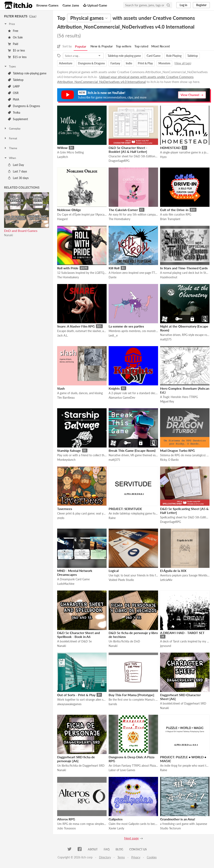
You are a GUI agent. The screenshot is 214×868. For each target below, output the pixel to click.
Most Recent (161, 46)
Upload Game (95, 5)
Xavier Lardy (116, 828)
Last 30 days (18, 178)
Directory (105, 857)
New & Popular (102, 46)
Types (10, 66)
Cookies (152, 857)
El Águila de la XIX (173, 571)
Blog (119, 849)
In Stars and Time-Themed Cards (184, 268)
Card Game (154, 56)
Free (13, 31)
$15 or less (17, 57)
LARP (14, 86)
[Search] (168, 5)
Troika (14, 112)
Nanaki (8, 235)
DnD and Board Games (21, 231)
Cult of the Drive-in (174, 210)
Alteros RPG (66, 819)
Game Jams (71, 5)
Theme (11, 148)
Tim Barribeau (66, 398)
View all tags (183, 63)
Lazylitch (63, 157)
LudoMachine (66, 584)
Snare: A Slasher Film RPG (76, 326)
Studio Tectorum (171, 828)
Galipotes (116, 819)
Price (9, 24)
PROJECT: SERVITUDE (125, 509)
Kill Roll (114, 268)
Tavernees (65, 509)
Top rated (141, 46)
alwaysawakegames (69, 704)
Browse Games (47, 5)
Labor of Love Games (122, 770)
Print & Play (145, 63)
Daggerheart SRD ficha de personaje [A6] (76, 759)
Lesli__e (113, 335)
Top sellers (124, 46)
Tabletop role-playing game (27, 73)
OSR (13, 93)
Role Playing (174, 56)
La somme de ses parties (126, 326)
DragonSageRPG (119, 161)
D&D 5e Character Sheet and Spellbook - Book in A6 (79, 635)
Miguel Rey (167, 401)
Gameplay (12, 129)
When (10, 158)
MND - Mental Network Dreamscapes (75, 573)
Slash (61, 388)
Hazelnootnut (169, 277)
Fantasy (115, 63)
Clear (33, 16)
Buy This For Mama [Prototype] (131, 695)
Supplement (18, 119)
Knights (114, 388)
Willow (62, 148)
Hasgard (62, 219)
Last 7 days (17, 171)
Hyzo (163, 157)
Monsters (164, 63)
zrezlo (61, 518)
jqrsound (166, 646)
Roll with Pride (68, 268)
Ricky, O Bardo (169, 460)
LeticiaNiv (166, 580)
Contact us (138, 849)
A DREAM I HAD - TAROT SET (182, 633)
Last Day (16, 165)
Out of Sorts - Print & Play (76, 695)
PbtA (13, 99)
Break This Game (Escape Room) (132, 450)
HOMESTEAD (170, 148)
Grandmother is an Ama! (178, 819)
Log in (183, 5)
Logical (114, 571)
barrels (113, 704)
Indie (129, 63)
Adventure (66, 63)
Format (11, 138)
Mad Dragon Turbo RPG (177, 450)
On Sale (15, 37)
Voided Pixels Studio (121, 580)
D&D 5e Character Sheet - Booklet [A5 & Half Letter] (128, 150)
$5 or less (16, 50)
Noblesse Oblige (69, 210)
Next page (131, 838)
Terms (121, 857)
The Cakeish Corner (123, 210)
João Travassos (66, 828)
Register (201, 5)
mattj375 (166, 339)
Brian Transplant (170, 219)
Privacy (136, 857)
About (93, 849)
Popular (81, 46)
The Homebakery (119, 219)
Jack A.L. (63, 335)
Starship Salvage (69, 450)
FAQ (107, 849)
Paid (13, 44)
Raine (112, 518)
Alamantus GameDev (122, 398)
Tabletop (16, 80)
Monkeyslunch (66, 460)
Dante (113, 277)
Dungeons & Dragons (24, 106)
